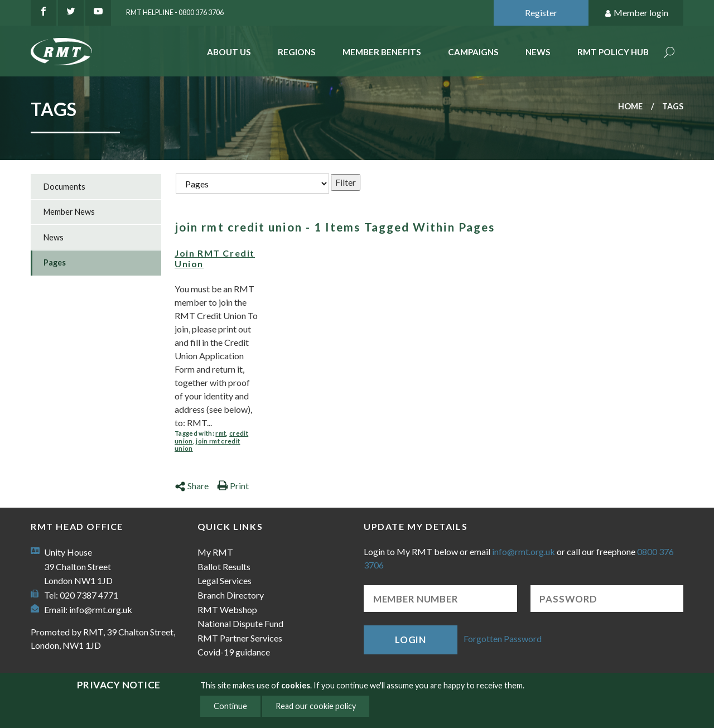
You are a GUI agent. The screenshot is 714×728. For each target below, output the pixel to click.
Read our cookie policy (316, 706)
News (538, 52)
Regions (297, 52)
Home (630, 106)
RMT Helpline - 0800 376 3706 (175, 12)
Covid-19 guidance (234, 652)
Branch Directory (231, 595)
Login (411, 640)
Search (669, 53)
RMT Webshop (227, 609)
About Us (229, 52)
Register (541, 13)
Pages (55, 262)
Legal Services (225, 580)
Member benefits (382, 52)
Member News (69, 212)
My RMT (215, 552)
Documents (64, 187)
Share (192, 486)
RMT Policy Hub (613, 52)
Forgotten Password (503, 638)
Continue (230, 706)
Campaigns (473, 52)
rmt (221, 433)
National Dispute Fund (240, 623)
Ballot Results (224, 567)
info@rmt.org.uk (101, 609)
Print (233, 486)
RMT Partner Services (240, 638)
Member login (636, 13)
